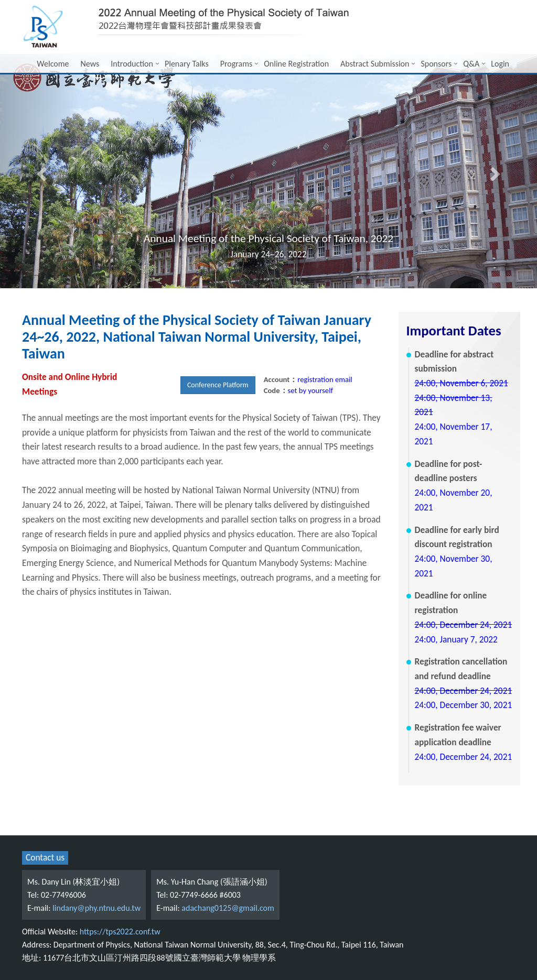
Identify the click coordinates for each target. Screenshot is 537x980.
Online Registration (296, 64)
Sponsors (436, 64)
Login (500, 64)
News (90, 64)
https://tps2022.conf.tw (120, 932)
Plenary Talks (187, 64)
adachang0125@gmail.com (228, 908)
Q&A (471, 64)
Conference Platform (218, 385)
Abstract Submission (375, 64)
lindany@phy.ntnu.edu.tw (96, 908)
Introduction (132, 64)
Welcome (53, 64)
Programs (237, 64)
